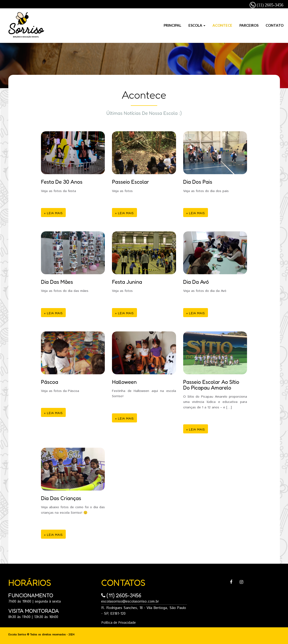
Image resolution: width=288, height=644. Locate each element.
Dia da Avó (196, 282)
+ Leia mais (53, 213)
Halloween (124, 382)
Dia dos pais (198, 182)
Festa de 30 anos (62, 182)
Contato (275, 25)
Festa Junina (127, 282)
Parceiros (249, 25)
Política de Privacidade (119, 622)
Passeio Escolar (130, 182)
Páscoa (50, 382)
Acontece (222, 25)
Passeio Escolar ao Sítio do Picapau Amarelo (211, 385)
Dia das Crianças (61, 498)
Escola (197, 25)
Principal (172, 25)
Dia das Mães (57, 282)
